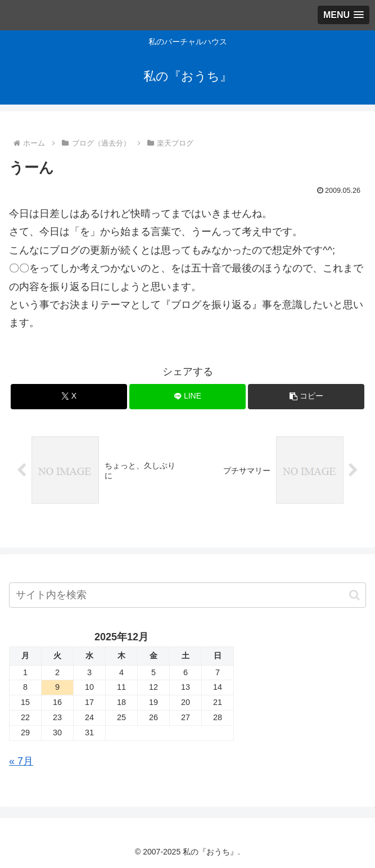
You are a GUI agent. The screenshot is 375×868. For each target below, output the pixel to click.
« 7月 (21, 761)
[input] (187, 595)
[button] (306, 397)
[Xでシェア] (69, 397)
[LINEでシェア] (187, 397)
